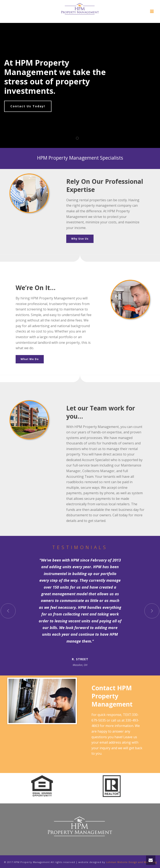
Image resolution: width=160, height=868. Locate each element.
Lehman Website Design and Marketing (131, 862)
